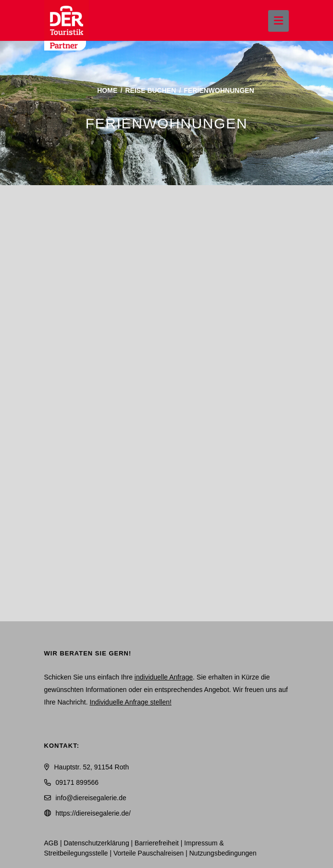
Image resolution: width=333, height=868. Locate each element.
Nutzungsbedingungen (223, 853)
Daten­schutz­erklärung (97, 843)
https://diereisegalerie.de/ (93, 813)
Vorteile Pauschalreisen (148, 853)
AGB (51, 843)
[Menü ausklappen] (278, 21)
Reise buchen (150, 90)
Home (107, 90)
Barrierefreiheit (157, 843)
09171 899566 (77, 782)
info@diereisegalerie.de (91, 798)
